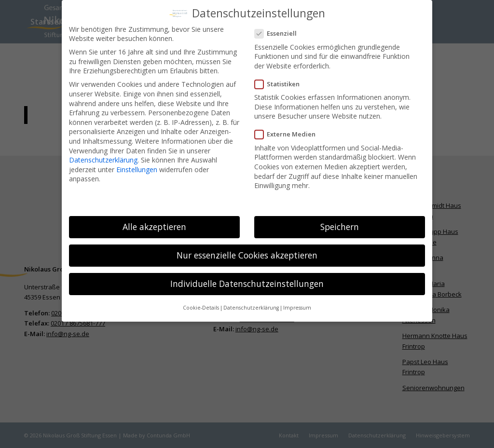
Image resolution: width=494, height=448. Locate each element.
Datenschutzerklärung (103, 156)
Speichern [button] (340, 222)
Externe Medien (289, 130)
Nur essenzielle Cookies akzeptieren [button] (247, 251)
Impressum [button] (297, 304)
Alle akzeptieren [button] (154, 222)
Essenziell (280, 30)
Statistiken (281, 80)
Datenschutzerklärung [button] (251, 304)
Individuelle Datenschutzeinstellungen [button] (247, 279)
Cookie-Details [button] (201, 304)
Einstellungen (137, 165)
